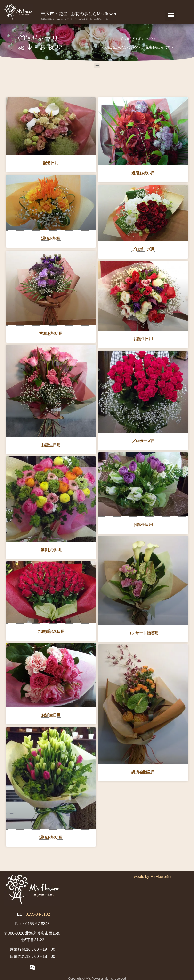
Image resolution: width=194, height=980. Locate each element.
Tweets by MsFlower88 (152, 874)
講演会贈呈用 (143, 772)
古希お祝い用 (51, 332)
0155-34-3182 (38, 912)
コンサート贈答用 (143, 633)
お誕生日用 (143, 339)
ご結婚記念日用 (51, 630)
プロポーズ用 (143, 249)
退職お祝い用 (51, 548)
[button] (171, 15)
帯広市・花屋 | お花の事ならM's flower (79, 14)
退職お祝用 (51, 238)
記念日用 (51, 163)
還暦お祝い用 (143, 173)
